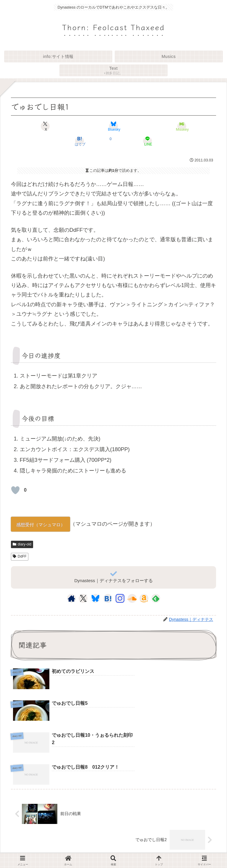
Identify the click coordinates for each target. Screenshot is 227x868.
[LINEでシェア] (148, 141)
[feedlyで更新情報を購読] (156, 598)
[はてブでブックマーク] (80, 141)
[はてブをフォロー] (108, 598)
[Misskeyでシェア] (182, 126)
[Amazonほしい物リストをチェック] (144, 598)
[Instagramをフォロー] (120, 598)
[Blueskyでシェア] (113, 126)
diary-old (22, 544)
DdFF (20, 556)
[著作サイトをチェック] (72, 598)
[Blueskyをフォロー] (95, 598)
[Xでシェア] (45, 126)
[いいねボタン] (15, 490)
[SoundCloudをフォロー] (132, 598)
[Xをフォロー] (83, 598)
